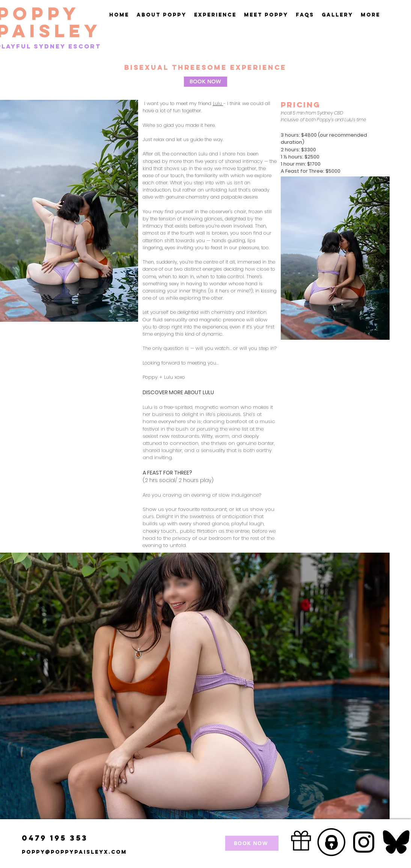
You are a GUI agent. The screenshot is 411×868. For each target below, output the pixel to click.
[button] (215, 15)
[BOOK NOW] (205, 82)
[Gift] (301, 841)
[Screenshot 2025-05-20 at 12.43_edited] (396, 842)
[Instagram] (364, 842)
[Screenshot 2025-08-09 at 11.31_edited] (331, 842)
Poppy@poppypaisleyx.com (74, 852)
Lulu (218, 103)
